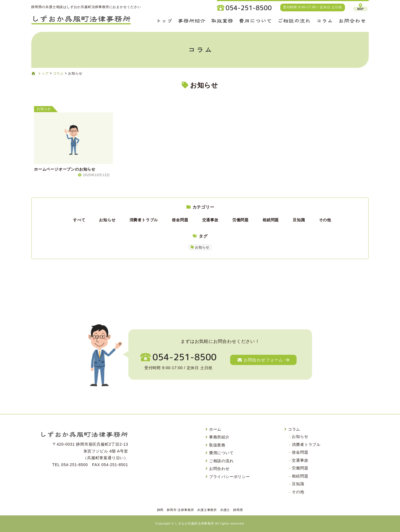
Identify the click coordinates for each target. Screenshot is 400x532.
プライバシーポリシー (230, 477)
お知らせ (107, 220)
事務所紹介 (219, 437)
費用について (221, 453)
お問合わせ (219, 469)
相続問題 (271, 220)
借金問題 (180, 220)
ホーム (215, 429)
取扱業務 (217, 445)
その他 (325, 220)
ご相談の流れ (221, 461)
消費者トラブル (144, 220)
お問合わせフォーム (263, 360)
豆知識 (299, 220)
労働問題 (241, 220)
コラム (294, 429)
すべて (79, 220)
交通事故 (210, 220)
